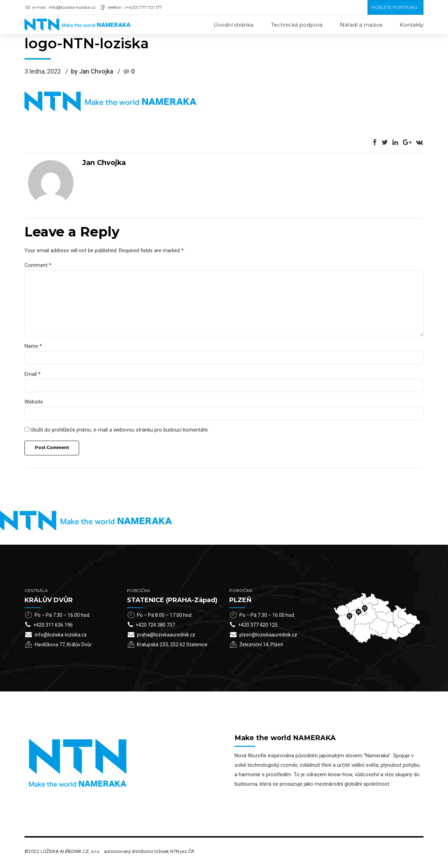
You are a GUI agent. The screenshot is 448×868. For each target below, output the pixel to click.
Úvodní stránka (233, 25)
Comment (38, 266)
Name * (33, 348)
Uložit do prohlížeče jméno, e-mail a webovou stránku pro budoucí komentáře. (120, 433)
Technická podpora (297, 25)
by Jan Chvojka (92, 72)
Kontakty (412, 25)
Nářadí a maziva (361, 25)
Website (34, 405)
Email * (33, 376)
